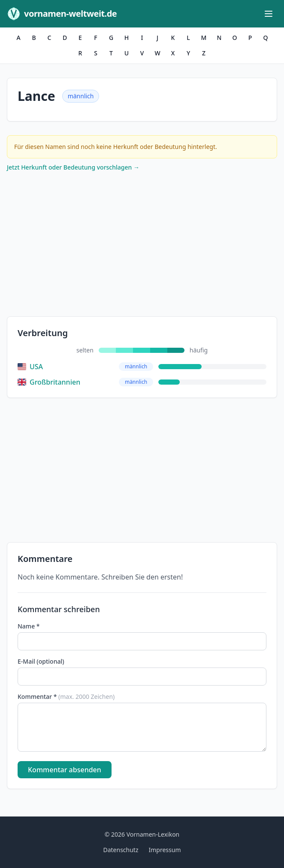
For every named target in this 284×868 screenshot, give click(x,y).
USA (30, 367)
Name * (29, 626)
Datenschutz (121, 850)
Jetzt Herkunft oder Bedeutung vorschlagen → (73, 167)
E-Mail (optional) (41, 661)
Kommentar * (66, 697)
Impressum (165, 850)
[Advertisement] (142, 246)
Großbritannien (49, 382)
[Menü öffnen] (269, 14)
